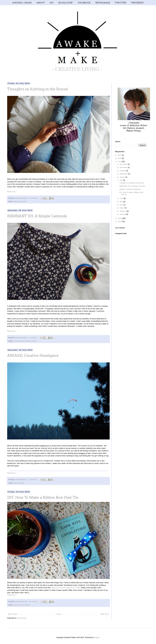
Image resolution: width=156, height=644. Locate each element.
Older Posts (105, 614)
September (124, 174)
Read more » (12, 192)
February (123, 211)
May (121, 202)
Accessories (17, 605)
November (124, 167)
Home (59, 614)
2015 (120, 162)
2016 (120, 158)
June (122, 198)
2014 (120, 218)
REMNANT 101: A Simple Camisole (37, 216)
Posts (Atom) (22, 618)
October (123, 171)
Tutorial (34, 341)
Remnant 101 (21, 341)
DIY (52, 3)
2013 (120, 222)
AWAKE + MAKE (22, 3)
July (121, 180)
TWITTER (120, 3)
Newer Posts (12, 614)
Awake (15, 483)
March (122, 208)
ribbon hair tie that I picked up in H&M (66, 588)
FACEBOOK (84, 3)
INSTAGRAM (103, 3)
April (122, 205)
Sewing (28, 341)
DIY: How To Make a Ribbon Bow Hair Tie (43, 497)
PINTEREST (137, 3)
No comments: (34, 198)
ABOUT (41, 3)
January (123, 214)
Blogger (97, 637)
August (122, 177)
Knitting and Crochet (20, 201)
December (124, 164)
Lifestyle (21, 483)
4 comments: (33, 338)
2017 (120, 155)
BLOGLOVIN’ (66, 3)
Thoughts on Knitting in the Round (37, 89)
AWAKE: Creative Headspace (33, 355)
